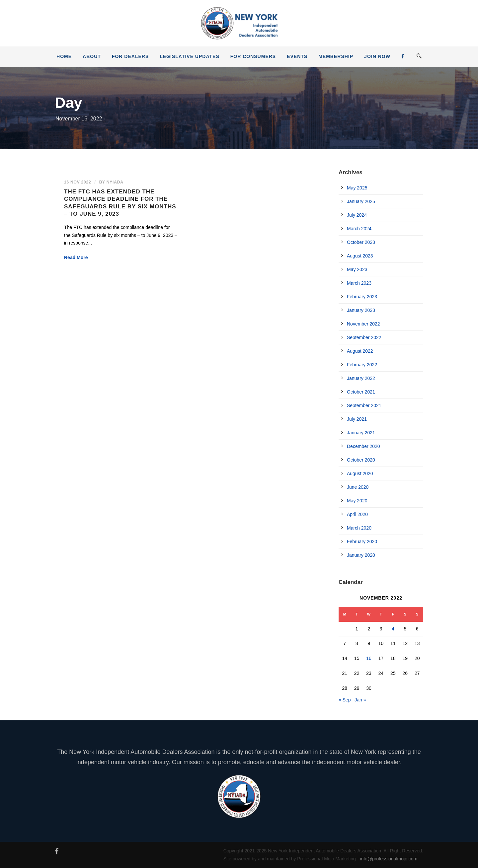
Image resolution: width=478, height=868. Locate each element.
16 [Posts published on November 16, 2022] (369, 658)
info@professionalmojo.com (389, 859)
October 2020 (361, 460)
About (92, 56)
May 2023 (357, 269)
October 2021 (361, 392)
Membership (336, 56)
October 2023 (361, 242)
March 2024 (359, 229)
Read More (76, 257)
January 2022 (361, 378)
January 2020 (361, 555)
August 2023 (360, 256)
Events (297, 56)
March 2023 (359, 283)
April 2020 (357, 514)
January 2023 (361, 310)
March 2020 (359, 528)
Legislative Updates (190, 56)
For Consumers (253, 56)
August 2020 (360, 473)
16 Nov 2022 (78, 182)
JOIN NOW (377, 56)
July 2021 (357, 419)
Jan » (360, 700)
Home (64, 56)
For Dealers (130, 56)
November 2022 (363, 324)
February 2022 (362, 365)
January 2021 (361, 433)
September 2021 (364, 405)
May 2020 (357, 501)
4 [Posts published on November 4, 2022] (393, 629)
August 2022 (360, 351)
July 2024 (357, 215)
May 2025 (357, 188)
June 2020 (358, 487)
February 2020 (362, 542)
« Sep (345, 700)
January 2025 (361, 201)
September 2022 (364, 337)
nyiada (115, 182)
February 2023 (362, 297)
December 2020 (363, 446)
